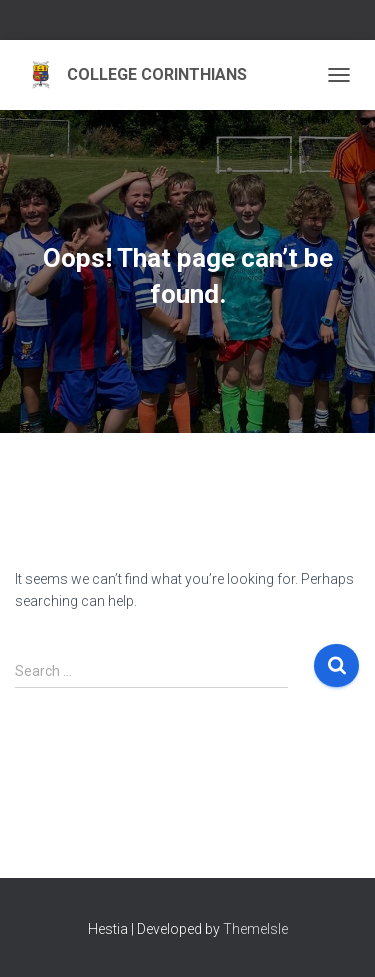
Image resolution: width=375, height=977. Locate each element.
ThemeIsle (255, 929)
